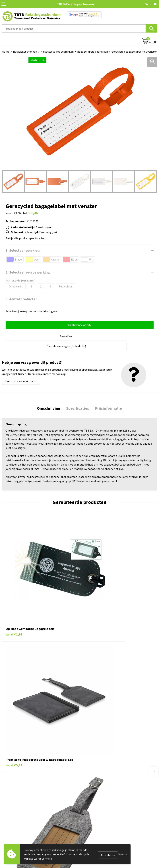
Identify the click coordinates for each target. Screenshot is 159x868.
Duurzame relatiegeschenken (20, 808)
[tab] (49, 397)
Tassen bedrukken (13, 802)
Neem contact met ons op (21, 370)
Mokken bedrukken (14, 819)
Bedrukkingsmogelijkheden (98, 757)
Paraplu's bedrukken (14, 830)
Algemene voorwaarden (96, 830)
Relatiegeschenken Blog (96, 808)
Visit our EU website (93, 835)
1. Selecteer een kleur (23, 250)
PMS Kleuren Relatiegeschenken (101, 762)
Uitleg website (90, 751)
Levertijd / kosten (92, 746)
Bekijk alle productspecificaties (26, 238)
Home (6, 52)
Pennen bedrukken (13, 797)
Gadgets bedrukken (14, 813)
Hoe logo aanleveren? (95, 768)
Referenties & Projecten (96, 813)
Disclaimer (88, 824)
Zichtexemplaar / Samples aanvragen (104, 773)
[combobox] (74, 28)
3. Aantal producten (22, 299)
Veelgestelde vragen (94, 740)
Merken (6, 835)
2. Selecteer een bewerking (28, 272)
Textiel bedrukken (13, 824)
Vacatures (87, 802)
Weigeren (123, 854)
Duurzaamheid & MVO (94, 779)
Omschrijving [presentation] (49, 397)
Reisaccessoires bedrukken (57, 52)
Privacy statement (93, 819)
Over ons (87, 797)
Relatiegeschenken (25, 52)
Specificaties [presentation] (78, 397)
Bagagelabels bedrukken (93, 52)
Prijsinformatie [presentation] (108, 397)
